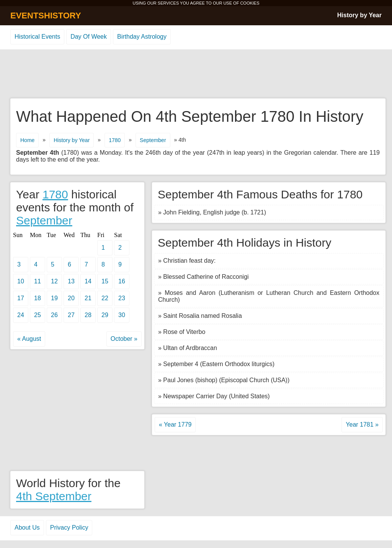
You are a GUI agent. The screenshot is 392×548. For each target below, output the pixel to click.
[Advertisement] (196, 74)
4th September (54, 496)
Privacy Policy (69, 528)
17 (21, 298)
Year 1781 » (362, 424)
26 (54, 315)
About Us (27, 528)
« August (29, 339)
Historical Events (37, 37)
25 (38, 315)
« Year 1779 (175, 424)
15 (105, 281)
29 (105, 315)
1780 (115, 140)
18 (38, 298)
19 (54, 298)
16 (122, 281)
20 (71, 298)
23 (122, 298)
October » (124, 339)
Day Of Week (89, 37)
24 (21, 315)
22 (105, 298)
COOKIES (250, 3)
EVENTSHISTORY (46, 16)
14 (88, 281)
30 (122, 315)
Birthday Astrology (142, 37)
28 (88, 315)
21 (88, 298)
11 (38, 281)
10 (21, 281)
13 (71, 281)
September (153, 140)
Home (27, 140)
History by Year (359, 15)
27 (71, 315)
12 (54, 281)
